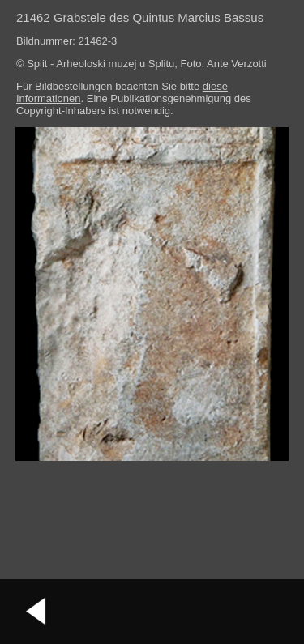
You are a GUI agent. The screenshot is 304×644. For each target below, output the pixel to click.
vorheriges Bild (36, 612)
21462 (140, 17)
